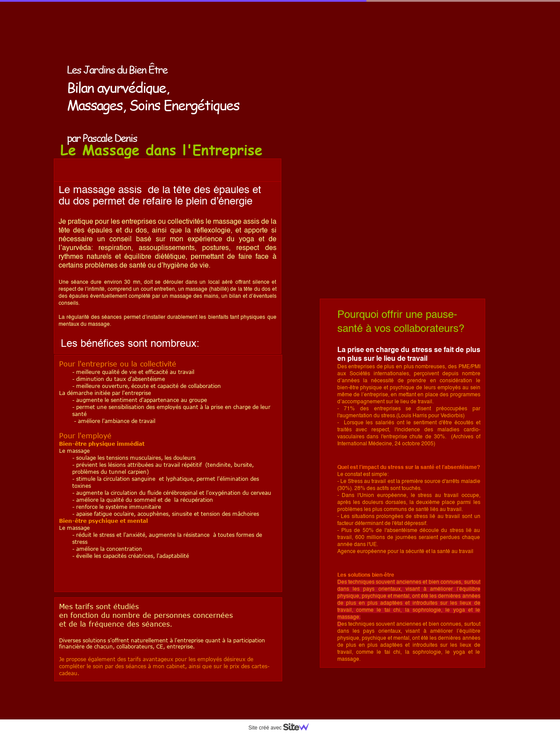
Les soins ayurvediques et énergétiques (357, 53)
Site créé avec (282, 728)
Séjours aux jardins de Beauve (345, 134)
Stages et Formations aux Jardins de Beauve (362, 121)
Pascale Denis (325, 67)
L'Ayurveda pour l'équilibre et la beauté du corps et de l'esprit (385, 39)
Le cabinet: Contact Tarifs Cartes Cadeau (358, 80)
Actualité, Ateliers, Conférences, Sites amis (361, 107)
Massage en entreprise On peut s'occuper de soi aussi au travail (380, 94)
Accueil (318, 26)
